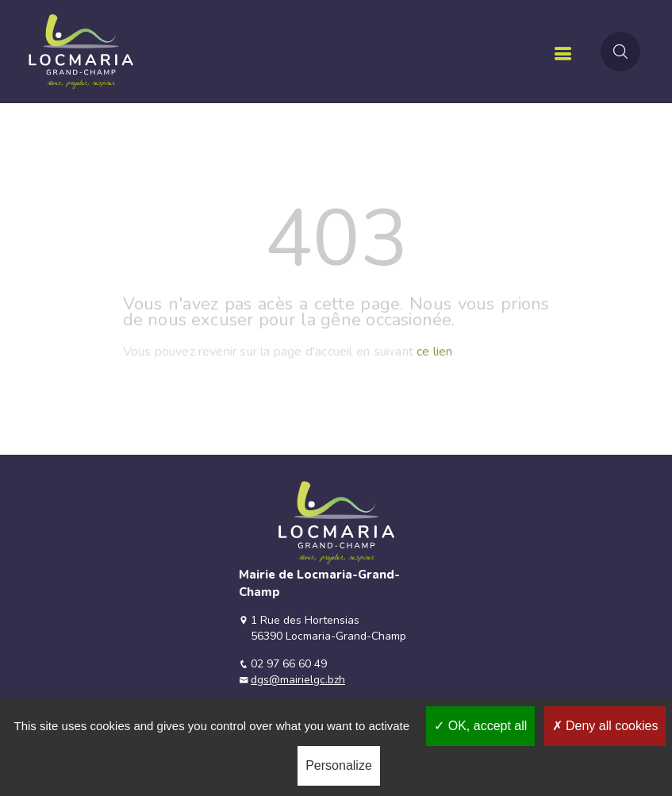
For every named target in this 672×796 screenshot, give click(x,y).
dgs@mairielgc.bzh (298, 680)
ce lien (434, 352)
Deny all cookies (605, 726)
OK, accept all (480, 726)
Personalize (339, 765)
